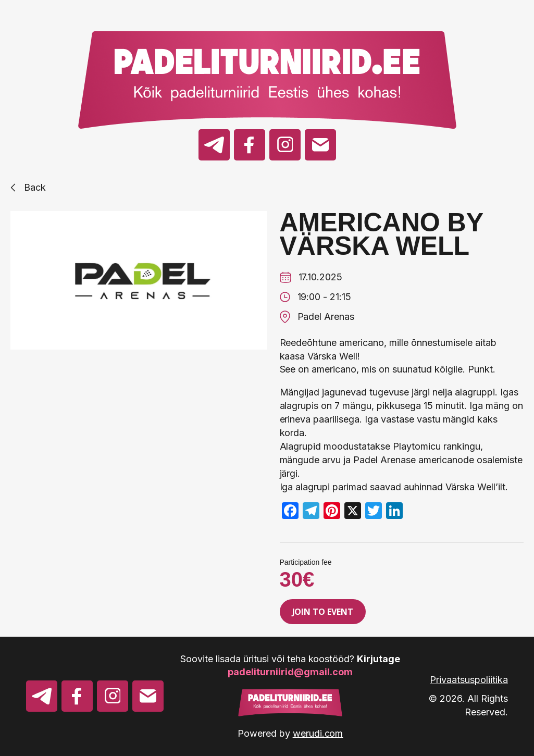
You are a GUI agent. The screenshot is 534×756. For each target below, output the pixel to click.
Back (28, 187)
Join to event (323, 612)
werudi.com (318, 733)
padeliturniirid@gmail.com (290, 672)
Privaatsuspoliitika (469, 680)
